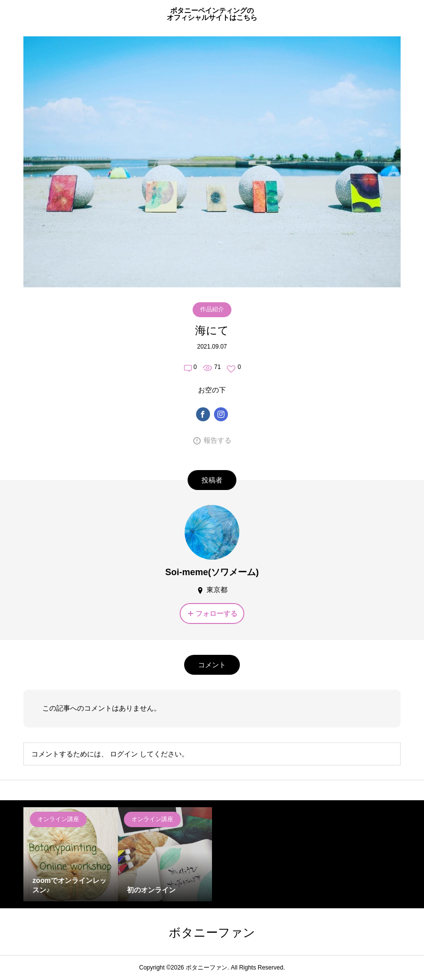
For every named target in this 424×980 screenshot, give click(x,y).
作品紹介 (212, 309)
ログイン (124, 754)
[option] (70, 854)
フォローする (216, 613)
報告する (217, 440)
